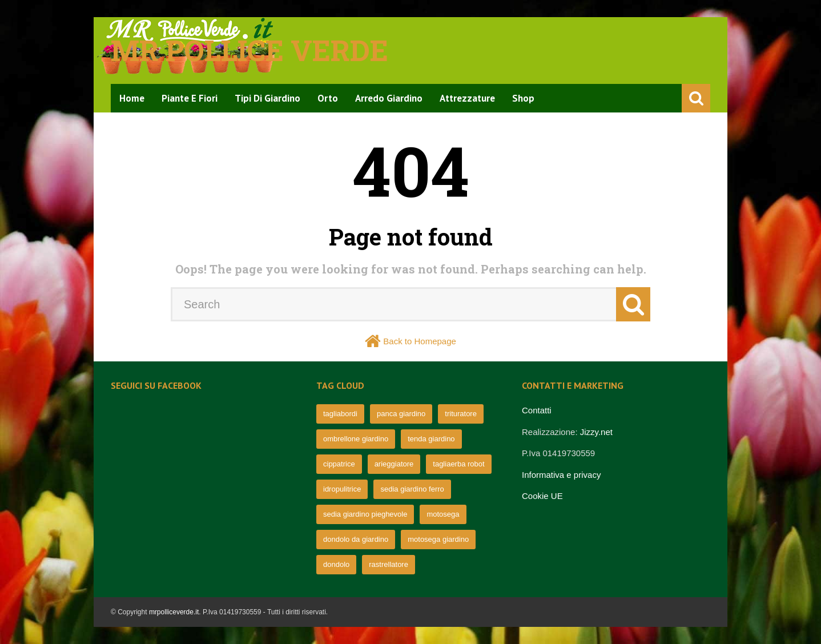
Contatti (537, 410)
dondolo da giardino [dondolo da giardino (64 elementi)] (356, 539)
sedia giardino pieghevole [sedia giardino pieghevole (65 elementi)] (365, 514)
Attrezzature (467, 98)
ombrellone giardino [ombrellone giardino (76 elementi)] (356, 439)
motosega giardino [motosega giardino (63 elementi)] (438, 539)
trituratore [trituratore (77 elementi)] (461, 414)
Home (132, 98)
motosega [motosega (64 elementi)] (443, 514)
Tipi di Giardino (267, 98)
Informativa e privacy (561, 475)
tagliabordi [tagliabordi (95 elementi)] (340, 414)
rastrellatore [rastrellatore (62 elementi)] (389, 564)
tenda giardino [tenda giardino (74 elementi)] (431, 439)
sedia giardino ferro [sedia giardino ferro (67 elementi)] (412, 489)
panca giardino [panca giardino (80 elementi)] (401, 414)
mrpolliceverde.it (174, 612)
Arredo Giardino (389, 98)
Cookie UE (542, 496)
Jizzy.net (596, 432)
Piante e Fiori (190, 98)
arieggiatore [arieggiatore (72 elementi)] (394, 464)
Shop (523, 98)
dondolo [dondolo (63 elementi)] (336, 564)
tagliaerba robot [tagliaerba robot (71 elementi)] (458, 464)
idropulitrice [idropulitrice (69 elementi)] (342, 489)
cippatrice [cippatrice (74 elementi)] (339, 464)
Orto (328, 98)
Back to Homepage (420, 341)
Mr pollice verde (249, 50)
